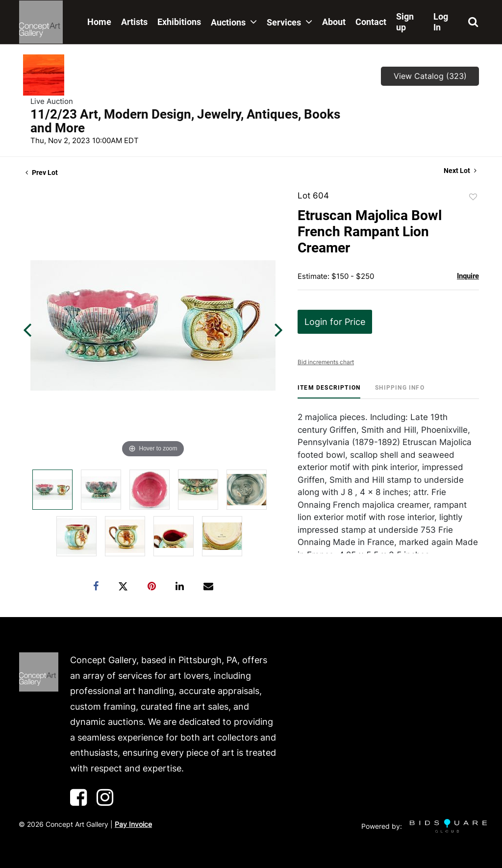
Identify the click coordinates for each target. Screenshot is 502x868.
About (334, 22)
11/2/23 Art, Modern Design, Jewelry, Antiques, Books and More (185, 121)
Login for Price (335, 322)
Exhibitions (179, 22)
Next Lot (460, 171)
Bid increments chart (326, 362)
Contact (371, 22)
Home (99, 22)
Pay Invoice (133, 824)
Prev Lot (42, 173)
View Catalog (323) (430, 76)
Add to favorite (473, 197)
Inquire (468, 276)
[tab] (329, 391)
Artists (134, 22)
